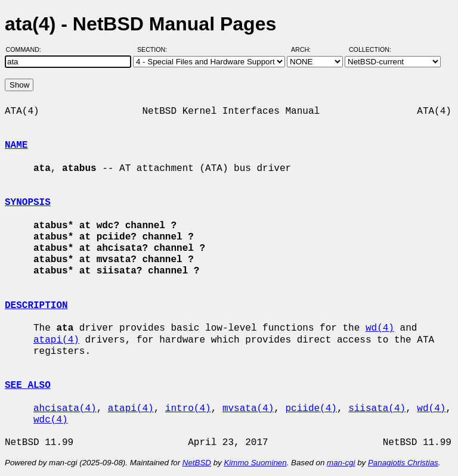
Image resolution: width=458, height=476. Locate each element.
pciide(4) (311, 409)
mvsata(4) (248, 409)
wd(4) (380, 328)
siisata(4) (377, 409)
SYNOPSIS (28, 203)
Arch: (306, 49)
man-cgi (341, 463)
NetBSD (197, 463)
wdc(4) (51, 420)
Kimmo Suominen (255, 463)
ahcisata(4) (65, 409)
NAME (16, 145)
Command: (27, 49)
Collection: (370, 49)
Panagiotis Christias (403, 463)
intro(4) (188, 409)
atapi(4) (56, 340)
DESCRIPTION (36, 306)
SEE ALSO (28, 385)
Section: (155, 49)
